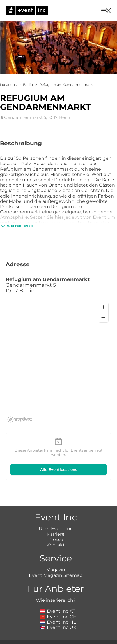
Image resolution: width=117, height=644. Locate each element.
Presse (56, 519)
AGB (57, 641)
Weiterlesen (17, 226)
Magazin (56, 549)
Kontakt (56, 524)
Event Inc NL (58, 601)
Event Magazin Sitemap (56, 555)
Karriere (56, 513)
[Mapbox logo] (20, 419)
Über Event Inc (56, 508)
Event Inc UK (58, 607)
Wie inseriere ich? (56, 580)
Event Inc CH (59, 596)
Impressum (35, 641)
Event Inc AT (58, 591)
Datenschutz (80, 641)
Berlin (28, 85)
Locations (8, 85)
